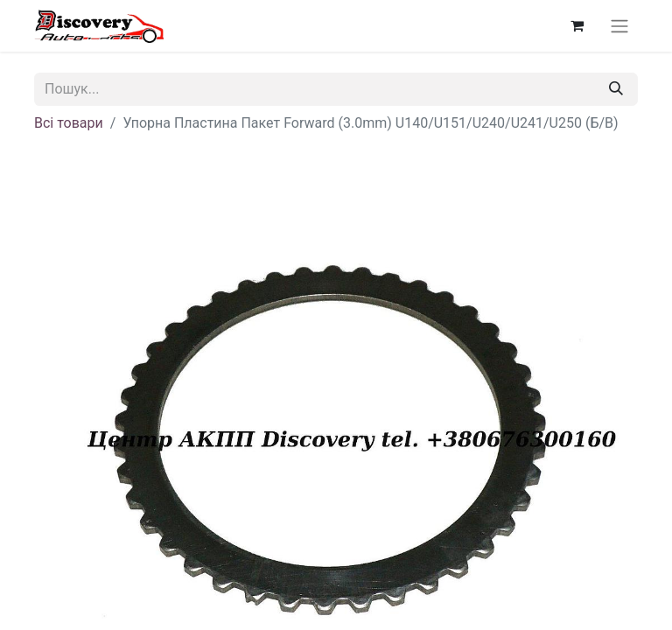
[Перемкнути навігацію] (619, 26)
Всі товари (69, 123)
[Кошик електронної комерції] (577, 25)
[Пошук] (616, 89)
